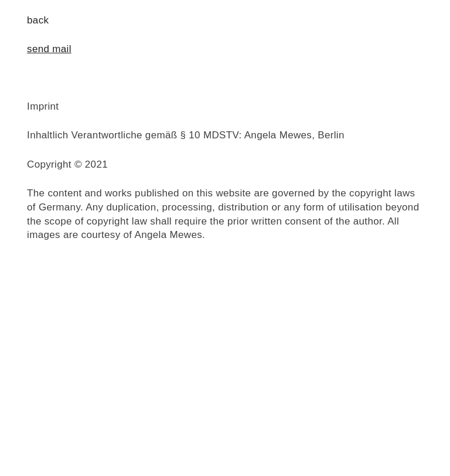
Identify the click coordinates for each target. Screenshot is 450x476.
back (38, 20)
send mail (49, 49)
